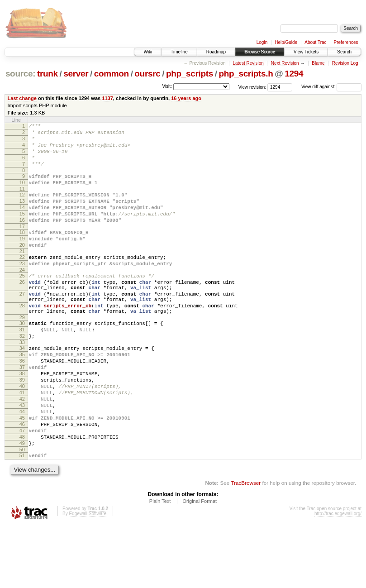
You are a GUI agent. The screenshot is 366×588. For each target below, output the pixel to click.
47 (22, 488)
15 (22, 230)
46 (22, 480)
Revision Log (345, 63)
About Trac (315, 42)
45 (22, 472)
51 (22, 516)
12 (22, 207)
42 (22, 449)
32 (22, 374)
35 (22, 395)
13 (22, 215)
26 (22, 309)
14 (22, 222)
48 (22, 495)
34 (22, 387)
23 (22, 288)
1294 (294, 74)
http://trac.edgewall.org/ (338, 576)
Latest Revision (248, 63)
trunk (48, 74)
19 (22, 259)
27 (22, 324)
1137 (107, 98)
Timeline (179, 52)
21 (22, 274)
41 (22, 441)
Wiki (148, 52)
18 (22, 251)
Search (344, 52)
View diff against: (331, 87)
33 (22, 382)
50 (22, 511)
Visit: (167, 86)
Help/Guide (286, 42)
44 (22, 464)
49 (22, 503)
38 (22, 418)
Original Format (200, 564)
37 (22, 411)
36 (22, 403)
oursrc (147, 74)
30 (22, 359)
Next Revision (285, 63)
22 (22, 280)
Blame (318, 63)
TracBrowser (246, 545)
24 (22, 296)
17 (22, 245)
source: (20, 74)
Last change (22, 98)
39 (22, 426)
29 (22, 353)
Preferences (346, 42)
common (112, 74)
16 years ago (186, 98)
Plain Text (160, 564)
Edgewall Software (88, 576)
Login (262, 42)
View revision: (252, 87)
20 (22, 267)
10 (22, 193)
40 (22, 434)
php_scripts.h (246, 74)
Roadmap (216, 52)
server (76, 74)
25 (22, 301)
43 (22, 457)
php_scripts (190, 74)
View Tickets (306, 52)
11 (22, 201)
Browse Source (260, 52)
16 (22, 238)
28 (22, 338)
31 (22, 366)
